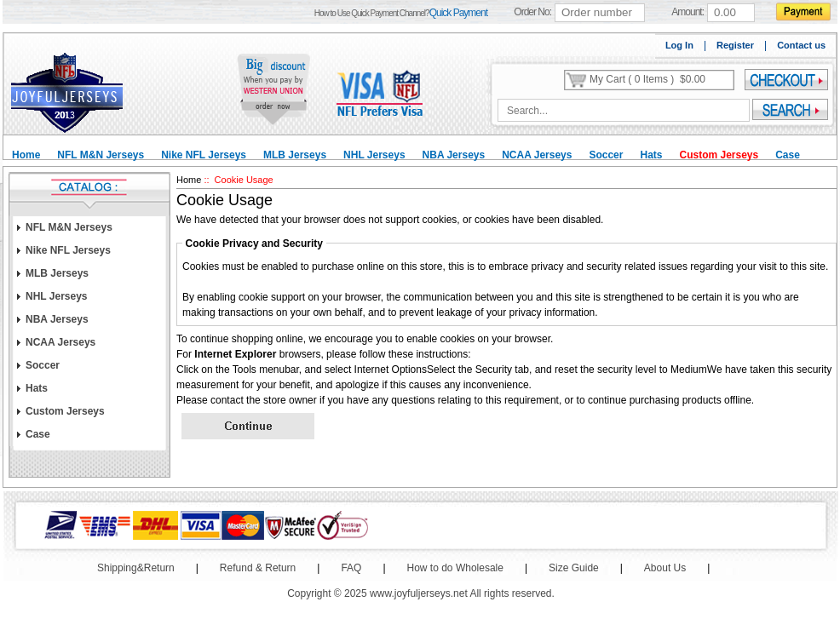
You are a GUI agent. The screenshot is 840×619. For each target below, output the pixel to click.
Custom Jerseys (719, 155)
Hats (651, 155)
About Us (665, 568)
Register (735, 45)
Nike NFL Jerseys (204, 155)
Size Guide (574, 568)
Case (788, 155)
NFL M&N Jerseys (101, 155)
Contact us (801, 45)
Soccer (606, 155)
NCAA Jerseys (537, 155)
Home (26, 155)
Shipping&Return (136, 568)
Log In (679, 45)
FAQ (351, 568)
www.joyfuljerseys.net (419, 593)
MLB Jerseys (295, 155)
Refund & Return (258, 568)
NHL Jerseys (374, 155)
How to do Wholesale (455, 568)
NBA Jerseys (454, 155)
